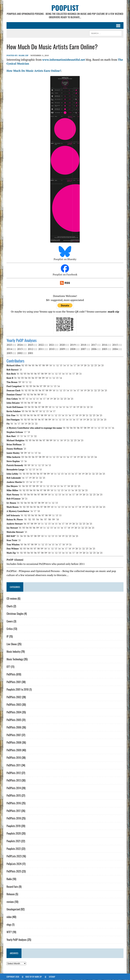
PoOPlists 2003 (14, 705)
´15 (68, 366)
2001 (30, 353)
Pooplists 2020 (14, 834)
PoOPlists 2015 (14, 796)
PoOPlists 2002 (14, 697)
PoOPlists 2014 (14, 788)
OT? (8, 667)
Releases (11, 894)
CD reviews (12, 599)
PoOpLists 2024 (14, 864)
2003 (9, 353)
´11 (54, 366)
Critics (10, 629)
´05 (33, 366)
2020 (62, 345)
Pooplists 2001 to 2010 (18, 690)
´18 (78, 366)
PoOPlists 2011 (14, 765)
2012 (30, 349)
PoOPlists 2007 (14, 735)
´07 (40, 366)
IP (7, 636)
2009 (62, 349)
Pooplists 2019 (14, 826)
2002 (20, 353)
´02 (22, 366)
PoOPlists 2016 (14, 803)
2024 (20, 345)
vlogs (9, 925)
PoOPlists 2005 (14, 720)
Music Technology (15, 659)
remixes (10, 902)
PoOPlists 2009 (14, 750)
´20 (85, 366)
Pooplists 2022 (14, 849)
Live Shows (12, 644)
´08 (43, 366)
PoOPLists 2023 (14, 856)
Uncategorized (13, 909)
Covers (10, 621)
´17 (74, 366)
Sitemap (52, 977)
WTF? (9, 932)
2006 (94, 349)
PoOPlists (11, 674)
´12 (57, 366)
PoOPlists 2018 (14, 818)
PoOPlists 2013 (14, 781)
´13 (61, 366)
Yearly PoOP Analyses (17, 940)
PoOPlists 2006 (14, 727)
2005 (104, 349)
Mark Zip (23, 56)
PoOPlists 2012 (14, 773)
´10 (50, 366)
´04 (29, 366)
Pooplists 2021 (14, 841)
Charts (10, 606)
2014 (9, 349)
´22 (92, 366)
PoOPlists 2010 (14, 758)
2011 (41, 349)
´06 (36, 366)
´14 (64, 366)
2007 (83, 349)
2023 (30, 345)
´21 (88, 366)
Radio (9, 879)
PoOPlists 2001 (14, 682)
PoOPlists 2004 (14, 712)
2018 (83, 345)
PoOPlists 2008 (14, 743)
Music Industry (13, 652)
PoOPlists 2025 (14, 871)
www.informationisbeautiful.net (64, 60)
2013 (20, 349)
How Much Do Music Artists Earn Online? (34, 71)
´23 (95, 366)
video (9, 917)
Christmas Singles (15, 614)
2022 (41, 345)
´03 (26, 366)
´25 (102, 366)
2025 (9, 345)
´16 (71, 366)
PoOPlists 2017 (14, 811)
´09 (47, 366)
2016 (104, 345)
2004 (115, 349)
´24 (99, 366)
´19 (81, 366)
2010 (52, 349)
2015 (115, 345)
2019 (73, 345)
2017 (94, 345)
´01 (18, 374)
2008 (73, 349)
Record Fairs (12, 887)
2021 (52, 345)
